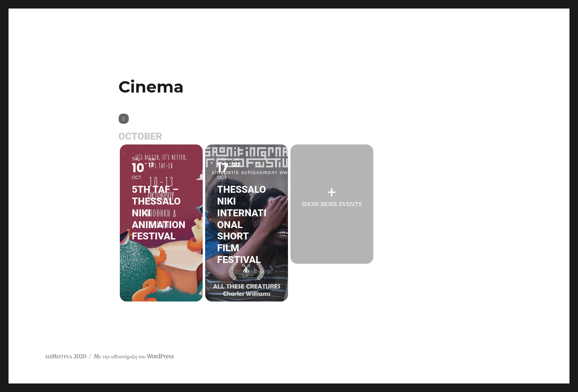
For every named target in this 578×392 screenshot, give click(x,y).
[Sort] (124, 119)
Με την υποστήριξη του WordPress (134, 356)
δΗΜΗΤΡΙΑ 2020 (66, 356)
